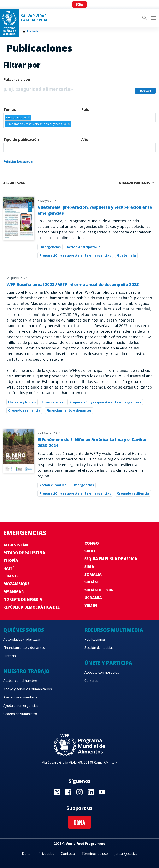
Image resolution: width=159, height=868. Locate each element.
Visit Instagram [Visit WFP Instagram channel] (79, 792)
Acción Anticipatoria (84, 247)
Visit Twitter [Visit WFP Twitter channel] (57, 792)
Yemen (91, 605)
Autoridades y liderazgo (22, 639)
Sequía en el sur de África (111, 559)
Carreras (91, 681)
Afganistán (16, 545)
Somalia (93, 574)
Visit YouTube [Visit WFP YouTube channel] (102, 792)
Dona (79, 5)
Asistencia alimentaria (20, 697)
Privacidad (46, 854)
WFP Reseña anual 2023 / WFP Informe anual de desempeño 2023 (72, 284)
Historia (10, 656)
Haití (8, 568)
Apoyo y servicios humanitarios (28, 689)
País (85, 109)
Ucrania (93, 598)
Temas (10, 109)
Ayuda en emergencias (21, 705)
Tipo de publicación (21, 139)
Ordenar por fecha (134, 183)
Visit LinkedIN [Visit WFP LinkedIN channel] (91, 792)
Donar (27, 854)
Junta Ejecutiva (126, 854)
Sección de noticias (99, 648)
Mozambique (16, 584)
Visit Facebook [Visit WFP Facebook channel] (68, 792)
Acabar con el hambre (20, 681)
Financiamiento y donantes (69, 410)
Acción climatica (53, 485)
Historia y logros (22, 402)
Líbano (10, 576)
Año (85, 139)
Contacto (68, 854)
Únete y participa (108, 663)
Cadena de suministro (20, 714)
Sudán (91, 582)
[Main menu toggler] (153, 18)
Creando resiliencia (24, 410)
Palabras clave (17, 79)
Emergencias (50, 247)
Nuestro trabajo (26, 671)
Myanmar (14, 592)
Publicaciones (95, 639)
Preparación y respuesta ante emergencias (75, 255)
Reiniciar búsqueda (18, 161)
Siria (89, 567)
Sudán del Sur (99, 590)
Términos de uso (95, 854)
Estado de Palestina (24, 553)
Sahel (90, 551)
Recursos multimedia (114, 630)
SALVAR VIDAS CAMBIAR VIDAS (35, 18)
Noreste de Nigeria (23, 599)
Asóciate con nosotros (102, 672)
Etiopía (11, 560)
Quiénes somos (24, 630)
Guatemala (126, 255)
